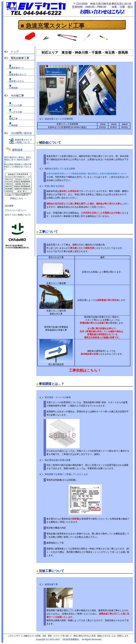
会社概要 (9, 206)
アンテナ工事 (15, 112)
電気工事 (13, 119)
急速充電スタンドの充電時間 (59, 119)
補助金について (50, 143)
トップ (15, 52)
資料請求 (17, 150)
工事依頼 (13, 88)
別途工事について (52, 571)
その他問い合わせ (21, 133)
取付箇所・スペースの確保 (58, 397)
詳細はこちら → (18, 186)
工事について (48, 232)
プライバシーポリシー (16, 210)
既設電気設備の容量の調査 (58, 460)
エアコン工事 (15, 105)
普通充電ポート (17, 68)
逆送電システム (17, 81)
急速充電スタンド (18, 74)
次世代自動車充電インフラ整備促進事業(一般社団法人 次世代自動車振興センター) (86, 174)
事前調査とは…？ (52, 384)
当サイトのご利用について (18, 215)
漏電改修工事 (51, 584)
